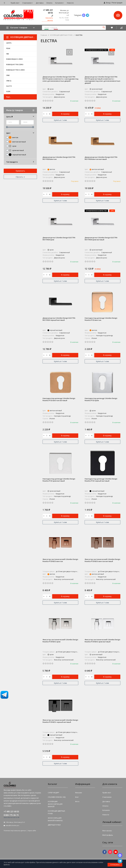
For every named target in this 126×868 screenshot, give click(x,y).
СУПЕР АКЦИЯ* (54, 793)
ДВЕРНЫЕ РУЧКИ (54, 826)
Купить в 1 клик (60, 120)
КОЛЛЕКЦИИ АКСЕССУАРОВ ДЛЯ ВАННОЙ (55, 805)
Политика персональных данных (15, 831)
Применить (20, 171)
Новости (70, 3)
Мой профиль (108, 836)
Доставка (40, 3)
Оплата (49, 3)
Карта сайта (32, 831)
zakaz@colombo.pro (12, 826)
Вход (108, 3)
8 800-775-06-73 (11, 816)
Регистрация (117, 3)
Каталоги (60, 3)
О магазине (28, 3)
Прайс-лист (15, 3)
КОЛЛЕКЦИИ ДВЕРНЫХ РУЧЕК (22, 37)
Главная (44, 35)
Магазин (79, 793)
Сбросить (20, 177)
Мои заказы (107, 831)
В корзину (65, 114)
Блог (77, 798)
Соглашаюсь (115, 865)
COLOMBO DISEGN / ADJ (57, 798)
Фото (77, 802)
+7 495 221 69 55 (48, 11)
